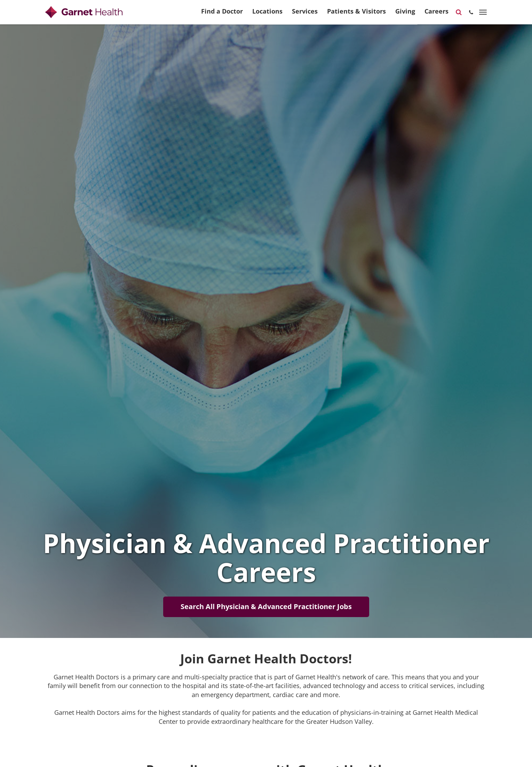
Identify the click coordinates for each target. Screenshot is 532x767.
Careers (436, 14)
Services (305, 14)
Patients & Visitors (356, 14)
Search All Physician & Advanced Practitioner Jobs (266, 606)
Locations (267, 14)
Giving (405, 14)
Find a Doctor (222, 14)
